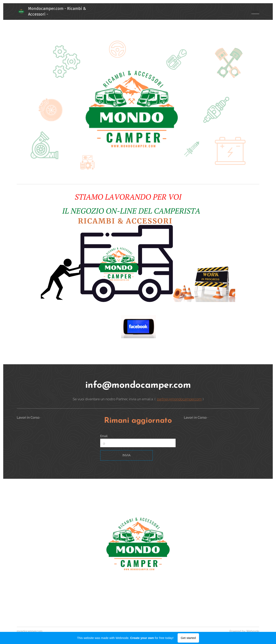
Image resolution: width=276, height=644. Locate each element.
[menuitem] (254, 12)
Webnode (253, 631)
